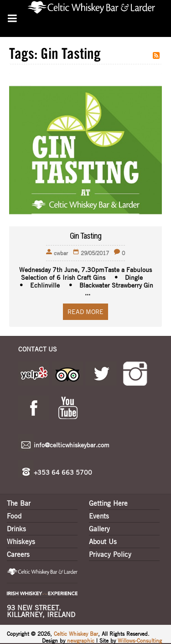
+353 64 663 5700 (63, 472)
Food (14, 516)
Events (99, 516)
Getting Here (108, 503)
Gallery (99, 529)
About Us (103, 541)
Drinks (16, 529)
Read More (85, 311)
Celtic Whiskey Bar (76, 634)
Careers (18, 554)
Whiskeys (21, 541)
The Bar (19, 503)
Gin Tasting (85, 236)
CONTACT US (38, 349)
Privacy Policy (110, 554)
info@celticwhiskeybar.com (72, 445)
